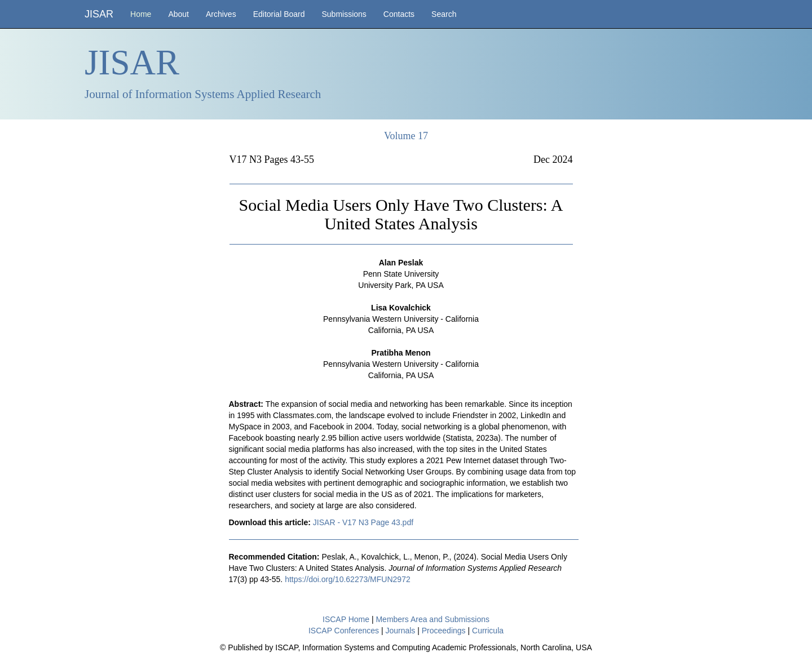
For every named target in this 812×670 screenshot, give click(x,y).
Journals (400, 631)
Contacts (399, 14)
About (178, 14)
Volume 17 (406, 136)
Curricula (488, 631)
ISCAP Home (346, 619)
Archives (221, 14)
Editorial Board (279, 14)
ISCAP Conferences (344, 631)
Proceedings (444, 631)
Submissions (344, 14)
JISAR (99, 14)
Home (141, 14)
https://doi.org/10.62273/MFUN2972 (348, 579)
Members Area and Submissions (433, 619)
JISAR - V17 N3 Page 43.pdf (363, 522)
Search (444, 14)
